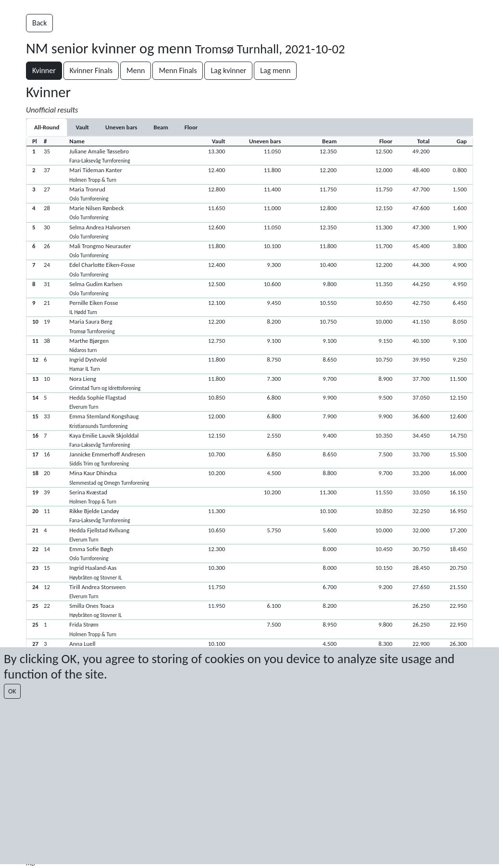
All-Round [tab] (47, 127)
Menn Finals (178, 70)
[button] (249, 156)
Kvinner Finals (91, 70)
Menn (136, 70)
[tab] (82, 127)
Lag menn (275, 70)
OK (12, 691)
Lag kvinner (228, 70)
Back (39, 23)
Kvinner (44, 70)
